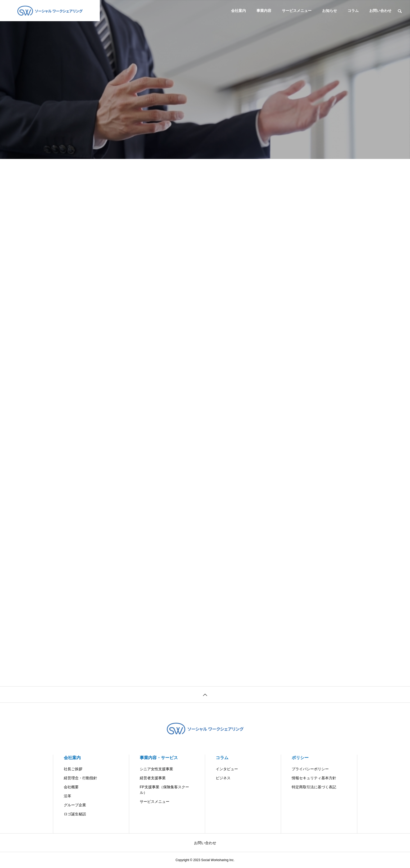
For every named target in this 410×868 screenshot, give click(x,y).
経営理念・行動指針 (80, 778)
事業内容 (264, 11)
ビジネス (223, 778)
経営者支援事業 (153, 778)
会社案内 (238, 11)
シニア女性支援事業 (156, 769)
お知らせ (330, 11)
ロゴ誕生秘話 (75, 814)
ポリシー (300, 758)
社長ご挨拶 (73, 769)
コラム (353, 11)
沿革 (67, 796)
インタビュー (227, 769)
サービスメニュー (297, 11)
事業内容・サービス (159, 758)
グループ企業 (75, 805)
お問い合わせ (380, 11)
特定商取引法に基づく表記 (314, 787)
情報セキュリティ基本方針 (314, 778)
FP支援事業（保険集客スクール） (164, 790)
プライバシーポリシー (310, 769)
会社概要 (71, 787)
